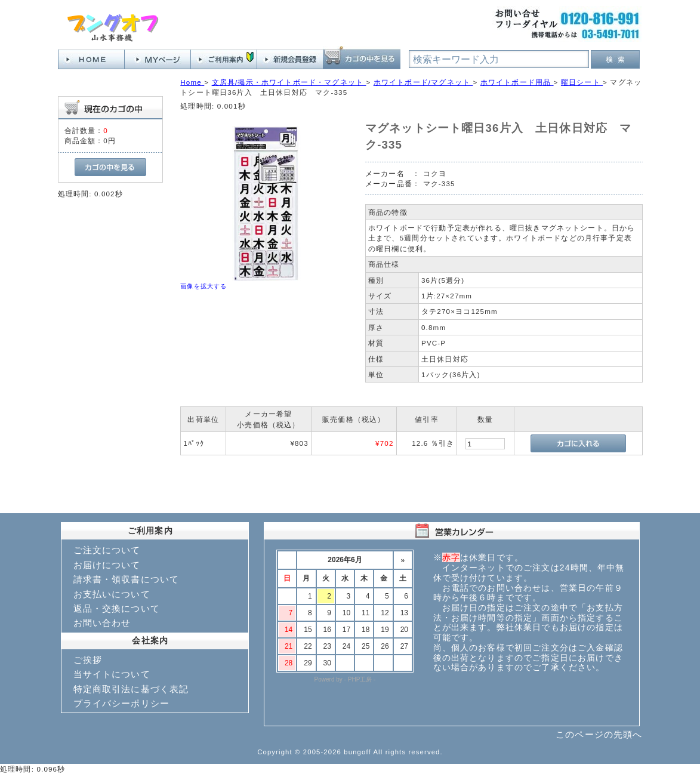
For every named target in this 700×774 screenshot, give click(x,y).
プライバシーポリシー (122, 703)
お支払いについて (112, 594)
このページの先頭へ (599, 734)
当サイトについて (112, 674)
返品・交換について (117, 608)
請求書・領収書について (127, 579)
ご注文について (107, 550)
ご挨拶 (88, 660)
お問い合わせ (102, 623)
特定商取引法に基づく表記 (131, 689)
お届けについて (107, 565)
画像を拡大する (203, 286)
